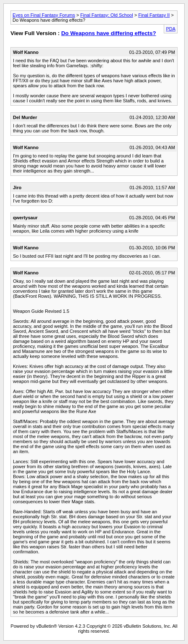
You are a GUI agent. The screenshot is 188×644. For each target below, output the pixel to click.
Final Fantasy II (154, 15)
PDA (171, 29)
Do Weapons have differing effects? (108, 33)
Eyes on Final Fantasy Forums (44, 15)
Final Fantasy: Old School (107, 15)
